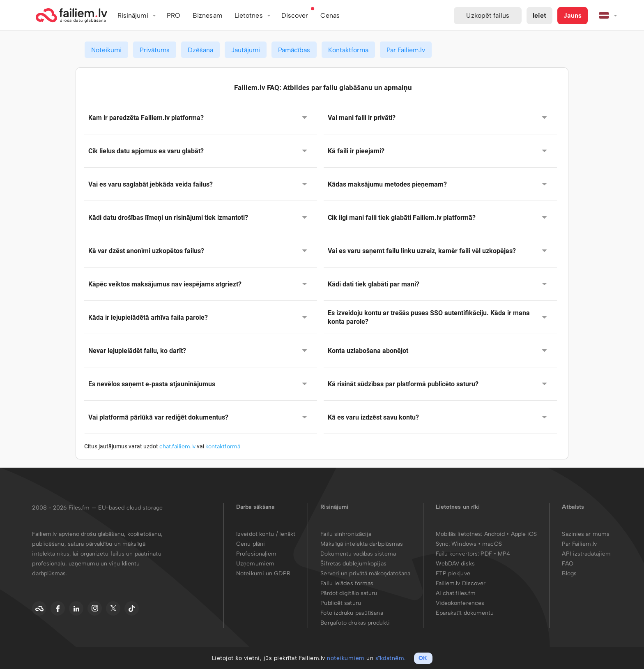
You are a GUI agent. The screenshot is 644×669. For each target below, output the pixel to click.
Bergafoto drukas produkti (355, 623)
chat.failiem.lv (177, 446)
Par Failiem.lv (406, 50)
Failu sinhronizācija (346, 534)
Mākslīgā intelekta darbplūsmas (362, 544)
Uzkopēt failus (488, 15)
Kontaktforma (348, 50)
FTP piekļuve (453, 573)
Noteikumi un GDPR (263, 573)
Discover (295, 15)
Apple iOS (524, 534)
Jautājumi (246, 50)
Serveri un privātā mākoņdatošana (365, 573)
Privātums (155, 50)
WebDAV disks (455, 564)
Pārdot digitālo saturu (349, 593)
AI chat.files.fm (456, 593)
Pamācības (294, 50)
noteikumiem (346, 658)
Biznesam (207, 15)
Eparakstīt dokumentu (465, 613)
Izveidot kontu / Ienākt (266, 534)
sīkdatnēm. (391, 658)
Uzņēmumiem (255, 564)
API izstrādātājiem (586, 554)
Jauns (573, 15)
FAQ (567, 564)
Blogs (569, 573)
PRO (174, 15)
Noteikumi (106, 50)
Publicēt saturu (341, 603)
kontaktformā (223, 446)
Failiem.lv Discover (461, 583)
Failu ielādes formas (347, 583)
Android (496, 534)
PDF (486, 554)
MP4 (504, 554)
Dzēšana (200, 50)
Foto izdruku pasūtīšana (352, 613)
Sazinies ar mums (586, 534)
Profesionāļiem (256, 554)
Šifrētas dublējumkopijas (353, 564)
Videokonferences (460, 603)
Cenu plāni (251, 544)
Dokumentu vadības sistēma (358, 554)
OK (423, 658)
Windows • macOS (477, 544)
